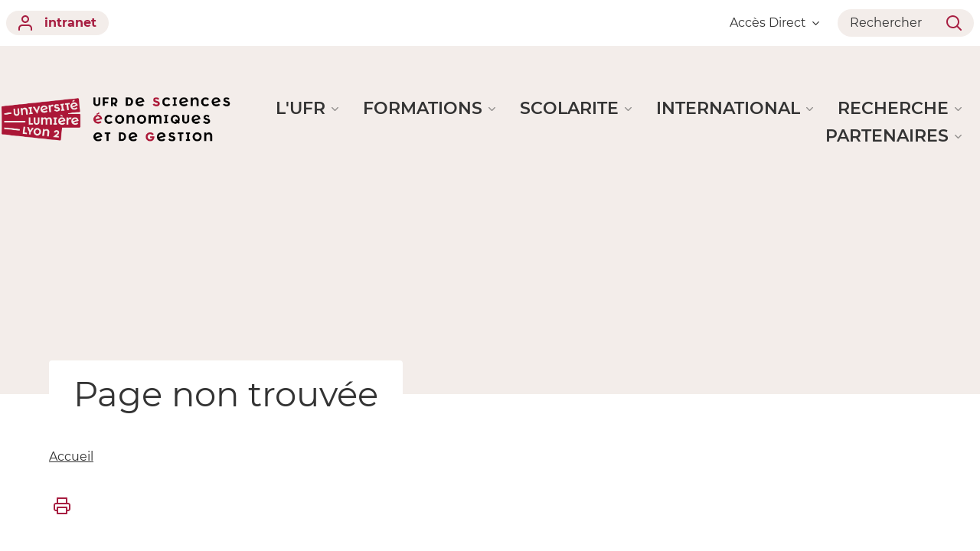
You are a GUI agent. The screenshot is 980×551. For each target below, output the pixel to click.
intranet (57, 23)
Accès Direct (774, 23)
